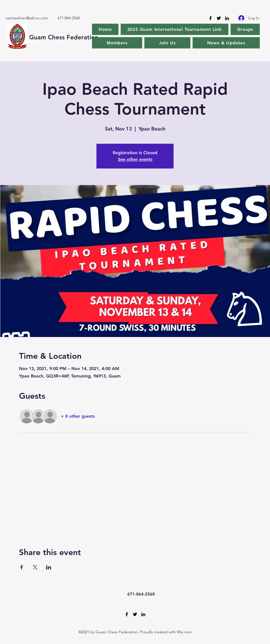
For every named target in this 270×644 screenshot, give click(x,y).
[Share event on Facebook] (22, 567)
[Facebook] (210, 18)
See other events (135, 159)
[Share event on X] (35, 567)
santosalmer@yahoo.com (27, 18)
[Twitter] (219, 18)
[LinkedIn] (227, 18)
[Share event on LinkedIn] (49, 567)
